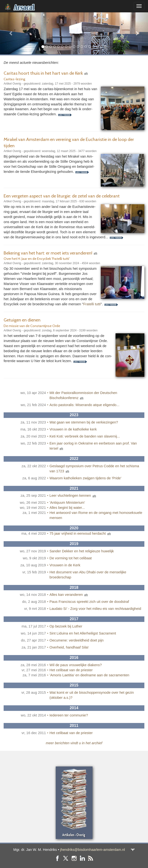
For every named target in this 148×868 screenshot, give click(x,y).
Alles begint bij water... (67, 508)
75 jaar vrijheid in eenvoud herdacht (80, 533)
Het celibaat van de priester (71, 670)
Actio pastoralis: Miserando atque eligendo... (84, 405)
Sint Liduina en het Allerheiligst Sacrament (83, 633)
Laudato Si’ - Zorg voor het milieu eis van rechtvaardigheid (95, 609)
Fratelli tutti (92, 304)
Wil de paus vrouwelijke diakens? (76, 665)
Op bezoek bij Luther (66, 626)
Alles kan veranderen (69, 595)
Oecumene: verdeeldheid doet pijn (76, 640)
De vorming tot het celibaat (70, 558)
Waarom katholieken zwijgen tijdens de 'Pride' (85, 478)
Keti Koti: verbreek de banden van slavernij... (85, 436)
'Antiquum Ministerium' (67, 503)
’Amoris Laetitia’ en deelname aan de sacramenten (89, 675)
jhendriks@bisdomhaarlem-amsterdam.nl (92, 850)
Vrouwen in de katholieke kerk (73, 429)
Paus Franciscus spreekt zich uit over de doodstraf (89, 602)
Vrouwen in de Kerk (65, 565)
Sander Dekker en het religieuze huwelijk (82, 551)
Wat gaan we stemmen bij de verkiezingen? (84, 422)
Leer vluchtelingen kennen (73, 496)
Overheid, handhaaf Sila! (69, 647)
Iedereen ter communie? (69, 715)
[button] (11, 33)
